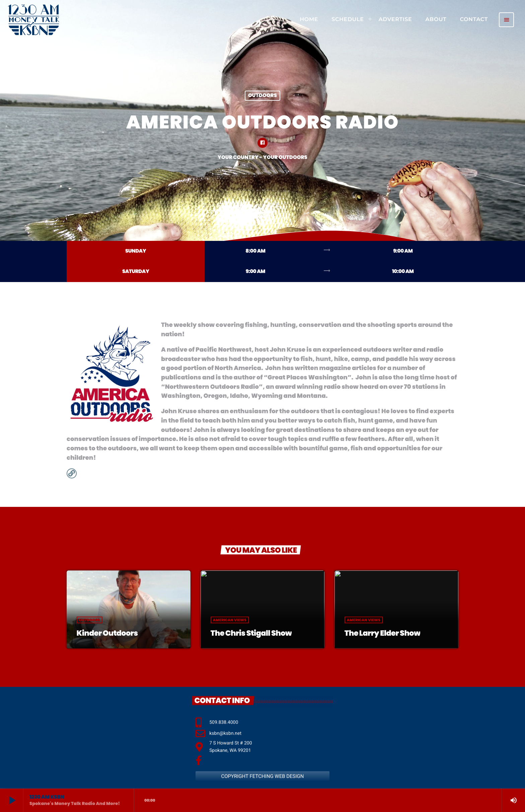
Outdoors (262, 96)
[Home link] (33, 20)
